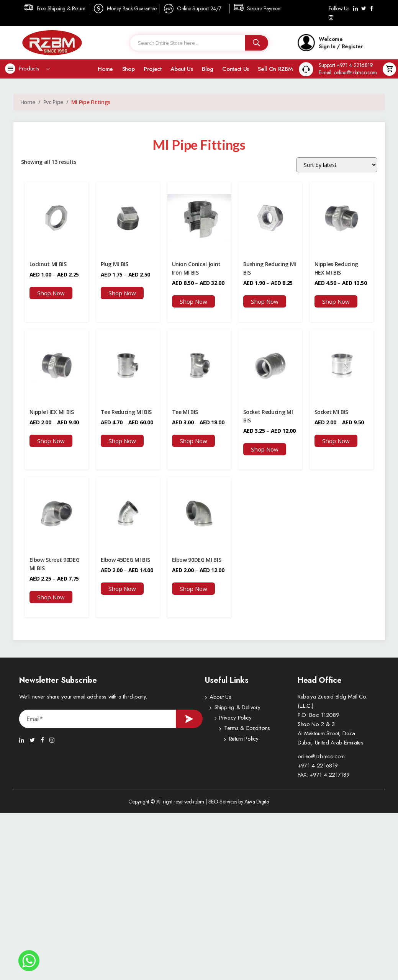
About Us (182, 69)
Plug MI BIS (115, 264)
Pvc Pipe (53, 102)
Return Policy (224, 743)
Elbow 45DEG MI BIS (125, 559)
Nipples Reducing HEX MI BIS (336, 268)
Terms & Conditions (233, 731)
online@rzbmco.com (321, 755)
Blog (208, 69)
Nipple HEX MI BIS (52, 411)
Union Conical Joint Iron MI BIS (196, 268)
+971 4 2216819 (318, 764)
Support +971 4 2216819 (346, 65)
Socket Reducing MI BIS (268, 416)
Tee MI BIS (185, 411)
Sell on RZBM (275, 69)
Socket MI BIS (331, 411)
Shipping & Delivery (232, 708)
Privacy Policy (226, 720)
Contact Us (236, 69)
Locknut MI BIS (48, 264)
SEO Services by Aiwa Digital (239, 800)
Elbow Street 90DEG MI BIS (55, 563)
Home (105, 69)
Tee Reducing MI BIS (126, 411)
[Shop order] (337, 165)
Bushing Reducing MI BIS (270, 268)
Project (153, 69)
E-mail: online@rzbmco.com (348, 73)
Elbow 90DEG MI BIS (197, 559)
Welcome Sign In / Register (330, 43)
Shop (129, 69)
